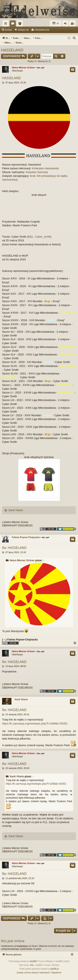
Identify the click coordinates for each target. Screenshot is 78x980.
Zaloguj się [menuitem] (66, 24)
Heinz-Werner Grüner (23, 67)
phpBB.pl (54, 969)
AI (56, 23)
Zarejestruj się (42, 30)
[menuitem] (74, 38)
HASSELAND (12, 50)
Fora (14, 24)
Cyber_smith (43, 237)
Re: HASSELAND (14, 548)
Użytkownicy (21, 24)
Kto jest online (13, 941)
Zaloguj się (23, 30)
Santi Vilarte (16, 510)
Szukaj (8, 30)
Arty (32, 965)
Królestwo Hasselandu (45, 168)
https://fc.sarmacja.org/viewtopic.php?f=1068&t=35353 (35, 724)
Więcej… (6, 24)
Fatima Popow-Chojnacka (26, 537)
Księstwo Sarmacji (37, 172)
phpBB (33, 961)
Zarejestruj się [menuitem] (73, 24)
